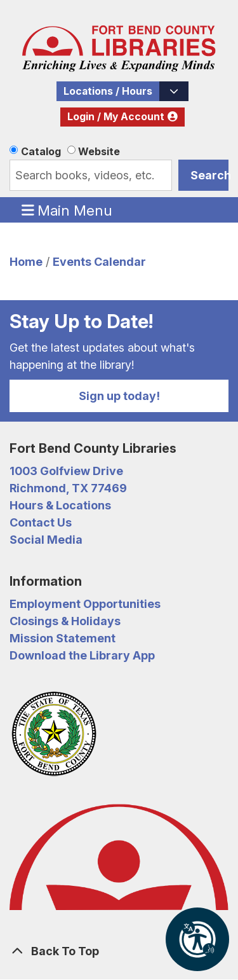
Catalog (41, 151)
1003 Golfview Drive (66, 471)
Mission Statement (63, 638)
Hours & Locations (60, 505)
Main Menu (67, 210)
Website (99, 151)
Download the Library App (82, 655)
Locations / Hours (108, 91)
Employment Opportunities (85, 604)
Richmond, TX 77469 (68, 488)
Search (209, 175)
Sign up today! (119, 396)
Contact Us (41, 522)
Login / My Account (116, 117)
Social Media (46, 540)
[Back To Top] (119, 951)
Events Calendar (99, 262)
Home (26, 262)
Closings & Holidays (65, 621)
